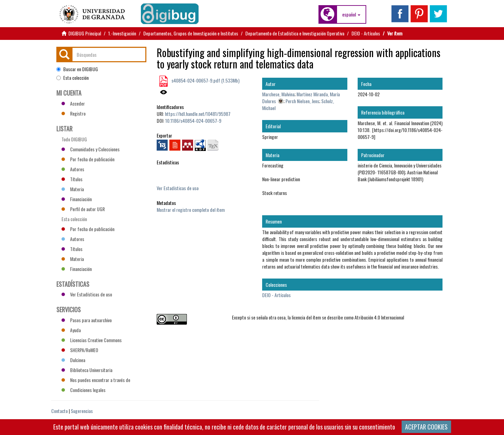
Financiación (77, 199)
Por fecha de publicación (88, 159)
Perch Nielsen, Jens (302, 101)
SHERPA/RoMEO (80, 350)
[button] (351, 14)
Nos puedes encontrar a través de (96, 380)
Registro (74, 113)
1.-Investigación (122, 33)
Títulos (72, 179)
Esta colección (72, 78)
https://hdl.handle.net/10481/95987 (198, 114)
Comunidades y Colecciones (91, 149)
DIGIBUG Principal (85, 33)
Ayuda (71, 330)
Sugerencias (82, 411)
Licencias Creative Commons (92, 340)
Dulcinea (73, 360)
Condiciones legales (83, 390)
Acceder (73, 103)
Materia (73, 189)
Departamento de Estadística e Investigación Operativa (295, 33)
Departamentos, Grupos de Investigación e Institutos (191, 33)
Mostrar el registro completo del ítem (191, 210)
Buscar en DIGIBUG (77, 69)
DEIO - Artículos (366, 33)
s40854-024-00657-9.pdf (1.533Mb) (205, 80)
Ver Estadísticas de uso (178, 188)
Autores (73, 169)
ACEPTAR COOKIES (426, 427)
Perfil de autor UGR (83, 209)
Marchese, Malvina (278, 94)
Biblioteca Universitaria (87, 370)
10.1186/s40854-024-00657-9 (193, 121)
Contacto (59, 411)
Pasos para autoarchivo (87, 320)
